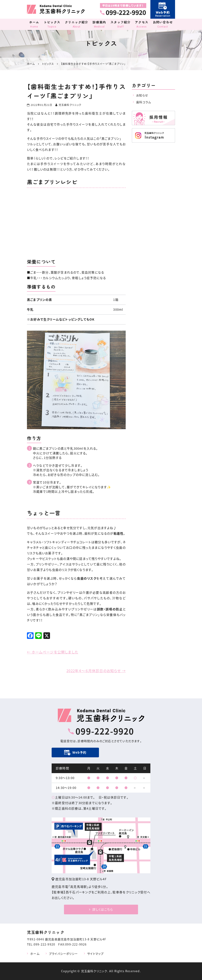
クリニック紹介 (76, 24)
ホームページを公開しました (53, 652)
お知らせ (142, 95)
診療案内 (99, 24)
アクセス (142, 24)
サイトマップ (95, 954)
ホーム (34, 24)
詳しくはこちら (101, 909)
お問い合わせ (163, 24)
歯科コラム (144, 102)
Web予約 (80, 752)
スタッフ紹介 (120, 24)
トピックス (52, 24)
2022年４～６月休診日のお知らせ (96, 671)
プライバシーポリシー (63, 954)
